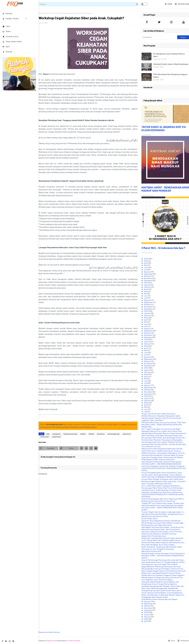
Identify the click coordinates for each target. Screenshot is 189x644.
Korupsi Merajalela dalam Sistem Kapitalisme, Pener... (162, 473)
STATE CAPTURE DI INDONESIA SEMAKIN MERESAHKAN (163, 477)
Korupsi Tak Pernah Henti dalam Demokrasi (158, 414)
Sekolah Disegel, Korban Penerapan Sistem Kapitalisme (163, 553)
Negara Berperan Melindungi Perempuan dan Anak (161, 566)
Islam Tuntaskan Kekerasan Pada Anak (156, 484)
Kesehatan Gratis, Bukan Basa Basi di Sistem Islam (161, 490)
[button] (144, 4)
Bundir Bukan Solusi (149, 518)
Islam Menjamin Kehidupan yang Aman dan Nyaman (162, 462)
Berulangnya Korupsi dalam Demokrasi (157, 525)
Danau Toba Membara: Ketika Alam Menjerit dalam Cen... (163, 595)
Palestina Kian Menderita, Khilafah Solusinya (159, 534)
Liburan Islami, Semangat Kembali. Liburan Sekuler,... (163, 475)
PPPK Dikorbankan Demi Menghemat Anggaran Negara (170, 76)
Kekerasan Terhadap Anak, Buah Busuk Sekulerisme (162, 492)
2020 (146, 259)
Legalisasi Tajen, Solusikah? (152, 420)
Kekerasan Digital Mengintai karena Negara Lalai (160, 582)
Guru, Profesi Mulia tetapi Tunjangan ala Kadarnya (161, 486)
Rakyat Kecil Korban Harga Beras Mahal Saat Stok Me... (163, 449)
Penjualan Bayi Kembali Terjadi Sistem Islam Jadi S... (162, 591)
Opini (6, 47)
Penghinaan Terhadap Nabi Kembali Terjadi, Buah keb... (163, 538)
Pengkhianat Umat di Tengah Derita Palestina (159, 584)
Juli (146, 270)
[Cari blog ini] (159, 37)
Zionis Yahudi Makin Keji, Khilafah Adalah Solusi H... (162, 540)
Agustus (147, 272)
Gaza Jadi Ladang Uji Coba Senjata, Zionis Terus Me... (162, 532)
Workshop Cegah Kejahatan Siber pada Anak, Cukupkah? (164, 481)
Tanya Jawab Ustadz (12, 41)
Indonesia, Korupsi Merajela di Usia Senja (157, 549)
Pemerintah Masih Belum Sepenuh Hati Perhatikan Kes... (164, 542)
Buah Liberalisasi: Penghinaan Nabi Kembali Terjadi (162, 547)
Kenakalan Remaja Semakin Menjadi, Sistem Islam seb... (163, 586)
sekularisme (127, 434)
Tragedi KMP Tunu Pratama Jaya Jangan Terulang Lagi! (163, 503)
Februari (147, 287)
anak (48, 434)
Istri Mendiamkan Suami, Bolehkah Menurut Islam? (169, 55)
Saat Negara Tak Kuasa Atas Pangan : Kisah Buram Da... (163, 527)
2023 (146, 339)
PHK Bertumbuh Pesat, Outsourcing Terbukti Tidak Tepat (164, 422)
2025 (146, 396)
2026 (146, 612)
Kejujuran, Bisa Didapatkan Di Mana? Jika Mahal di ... (162, 521)
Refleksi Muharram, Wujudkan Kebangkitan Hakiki (161, 416)
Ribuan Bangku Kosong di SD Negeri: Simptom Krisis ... (163, 569)
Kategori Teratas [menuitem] (11, 18)
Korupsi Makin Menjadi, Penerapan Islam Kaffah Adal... (163, 479)
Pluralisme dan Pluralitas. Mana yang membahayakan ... (163, 440)
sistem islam (45, 437)
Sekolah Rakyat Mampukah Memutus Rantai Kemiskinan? (164, 433)
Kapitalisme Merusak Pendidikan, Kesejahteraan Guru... (163, 514)
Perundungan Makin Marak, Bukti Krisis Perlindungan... (163, 488)
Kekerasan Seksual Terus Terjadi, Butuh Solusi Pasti (162, 431)
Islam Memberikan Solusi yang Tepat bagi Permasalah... (163, 505)
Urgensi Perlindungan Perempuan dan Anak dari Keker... (163, 560)
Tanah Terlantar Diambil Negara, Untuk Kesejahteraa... (163, 593)
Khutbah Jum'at (10, 36)
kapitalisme (56, 434)
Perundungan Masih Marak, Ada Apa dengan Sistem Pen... (164, 438)
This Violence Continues (151, 446)
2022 (146, 311)
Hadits (7, 31)
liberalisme (101, 434)
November (148, 278)
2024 (146, 368)
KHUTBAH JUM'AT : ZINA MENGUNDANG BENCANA (161, 464)
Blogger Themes (51, 641)
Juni (146, 267)
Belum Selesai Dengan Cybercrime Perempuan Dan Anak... (164, 571)
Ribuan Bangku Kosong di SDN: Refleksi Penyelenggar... (163, 523)
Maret (146, 261)
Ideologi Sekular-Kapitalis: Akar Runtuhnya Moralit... (162, 418)
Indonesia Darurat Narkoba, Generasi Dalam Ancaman (162, 455)
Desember (148, 280)
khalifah (83, 434)
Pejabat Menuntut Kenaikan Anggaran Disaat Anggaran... (163, 575)
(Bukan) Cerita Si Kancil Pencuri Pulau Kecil (158, 501)
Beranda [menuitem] (7, 13)
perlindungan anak (114, 434)
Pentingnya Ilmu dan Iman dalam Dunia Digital (159, 564)
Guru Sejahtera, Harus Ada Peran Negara (157, 580)
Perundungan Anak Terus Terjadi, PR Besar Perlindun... (163, 442)
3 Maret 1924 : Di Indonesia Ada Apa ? (163, 248)
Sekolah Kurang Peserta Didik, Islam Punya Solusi (161, 529)
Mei (146, 265)
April (146, 263)
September (148, 274)
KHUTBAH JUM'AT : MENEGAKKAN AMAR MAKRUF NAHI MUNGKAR (165, 189)
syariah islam (50, 13)
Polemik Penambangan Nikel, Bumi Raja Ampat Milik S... (163, 499)
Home (168, 4)
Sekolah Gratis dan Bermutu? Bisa (155, 516)
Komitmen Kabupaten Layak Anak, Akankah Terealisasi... (164, 466)
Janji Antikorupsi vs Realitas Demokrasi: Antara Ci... (162, 451)
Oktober (147, 276)
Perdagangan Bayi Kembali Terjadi (155, 597)
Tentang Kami (182, 4)
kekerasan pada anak (70, 434)
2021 (146, 283)
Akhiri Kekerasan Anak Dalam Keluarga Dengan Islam (162, 435)
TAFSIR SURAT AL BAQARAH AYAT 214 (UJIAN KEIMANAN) (164, 128)
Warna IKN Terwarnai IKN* (152, 551)
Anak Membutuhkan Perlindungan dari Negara (159, 599)
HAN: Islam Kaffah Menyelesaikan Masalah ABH (160, 588)
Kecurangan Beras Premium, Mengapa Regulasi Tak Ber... (164, 562)
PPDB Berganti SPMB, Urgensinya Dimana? (158, 459)
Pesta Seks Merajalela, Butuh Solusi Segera (158, 545)
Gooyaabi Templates (74, 641)
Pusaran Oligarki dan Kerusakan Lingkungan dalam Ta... (163, 512)
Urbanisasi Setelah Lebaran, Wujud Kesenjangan (171, 64)
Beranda (41, 13)
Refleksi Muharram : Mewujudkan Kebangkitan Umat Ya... (164, 453)
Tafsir (6, 26)
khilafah (91, 434)
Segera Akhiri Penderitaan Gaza (154, 536)
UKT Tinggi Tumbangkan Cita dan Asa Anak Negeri (161, 429)
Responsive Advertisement (49, 632)
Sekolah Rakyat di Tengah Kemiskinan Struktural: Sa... (163, 577)
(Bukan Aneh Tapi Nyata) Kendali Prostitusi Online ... (162, 573)
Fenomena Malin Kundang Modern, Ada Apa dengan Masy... (164, 444)
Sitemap (7, 52)
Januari (147, 285)
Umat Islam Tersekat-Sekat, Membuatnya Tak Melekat (162, 457)
